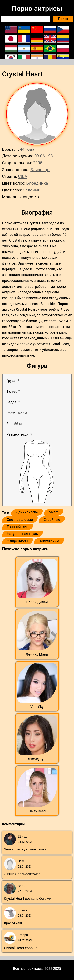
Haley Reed (37, 811)
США (23, 176)
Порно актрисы (37, 9)
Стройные (52, 520)
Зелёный (32, 190)
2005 (38, 163)
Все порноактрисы (28, 969)
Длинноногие (27, 512)
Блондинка (37, 183)
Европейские (18, 527)
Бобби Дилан (37, 602)
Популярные (49, 541)
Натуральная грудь (22, 534)
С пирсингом (17, 541)
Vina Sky (37, 707)
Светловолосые (20, 520)
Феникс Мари (37, 654)
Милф (53, 512)
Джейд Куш (37, 759)
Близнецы (40, 170)
